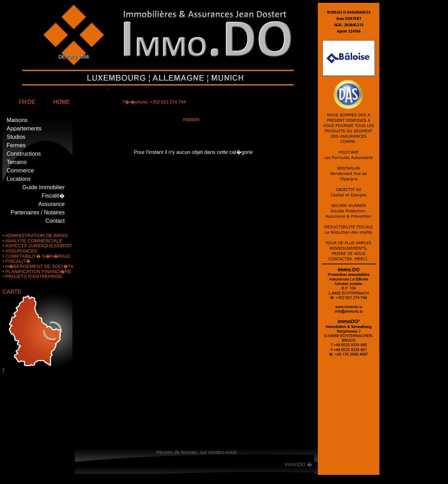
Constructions (24, 154)
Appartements (24, 129)
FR (23, 102)
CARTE (12, 292)
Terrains (17, 162)
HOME (62, 102)
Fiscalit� (53, 196)
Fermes (16, 145)
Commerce (20, 170)
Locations (19, 179)
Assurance (51, 204)
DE (31, 102)
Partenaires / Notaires (38, 212)
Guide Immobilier (44, 187)
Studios (16, 137)
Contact (55, 221)
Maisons (17, 120)
